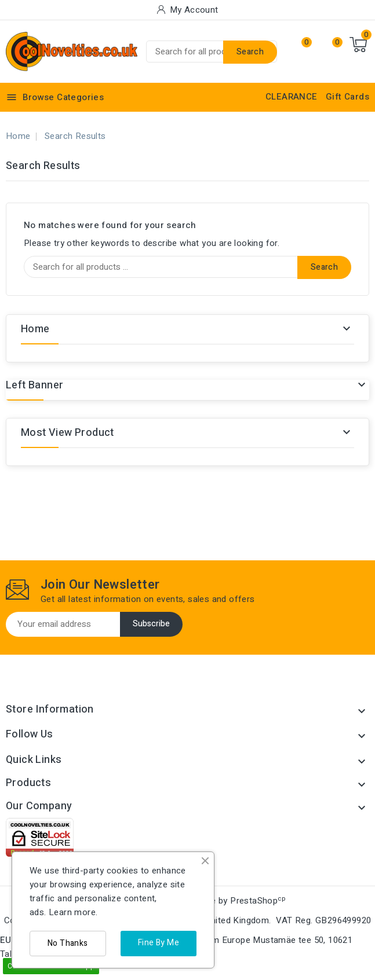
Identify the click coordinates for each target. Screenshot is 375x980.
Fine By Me (159, 943)
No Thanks (68, 943)
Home (35, 329)
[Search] (212, 52)
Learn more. (73, 912)
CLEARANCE (292, 97)
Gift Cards (347, 97)
